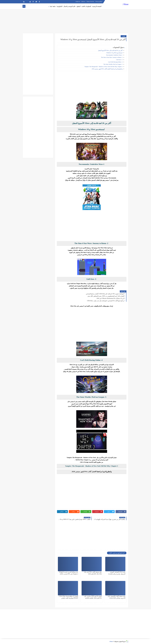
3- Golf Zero (119, 60)
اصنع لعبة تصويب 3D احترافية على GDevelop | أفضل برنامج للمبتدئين (105, 294)
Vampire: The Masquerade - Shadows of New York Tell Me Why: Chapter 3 (103, 67)
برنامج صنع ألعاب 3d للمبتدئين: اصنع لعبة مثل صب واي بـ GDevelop (106, 301)
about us (83, 2)
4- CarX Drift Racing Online (115, 62)
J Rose (126, 4)
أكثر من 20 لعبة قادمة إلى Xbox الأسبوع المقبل (110, 50)
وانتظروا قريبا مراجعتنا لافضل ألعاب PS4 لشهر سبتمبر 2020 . (107, 69)
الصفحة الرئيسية (97, 6)
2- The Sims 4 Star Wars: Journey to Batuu (112, 57)
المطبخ (79, 6)
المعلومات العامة (86, 6)
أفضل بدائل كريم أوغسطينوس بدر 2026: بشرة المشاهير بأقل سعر (106, 296)
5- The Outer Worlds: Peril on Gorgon (113, 64)
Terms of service (90, 2)
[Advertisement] (75, 18)
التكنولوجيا (60, 6)
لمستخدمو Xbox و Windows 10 (114, 53)
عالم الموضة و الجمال (69, 6)
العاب (124, 36)
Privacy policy (99, 2)
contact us (78, 2)
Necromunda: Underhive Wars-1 (114, 55)
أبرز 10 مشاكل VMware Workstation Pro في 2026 (110, 298)
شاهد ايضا (53, 6)
